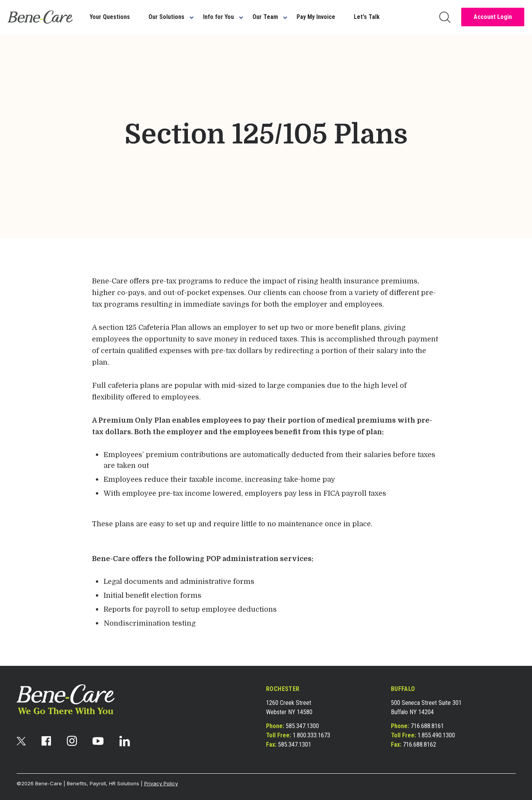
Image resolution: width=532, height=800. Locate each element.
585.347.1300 (302, 726)
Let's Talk (367, 17)
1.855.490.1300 (436, 735)
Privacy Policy (161, 783)
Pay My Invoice (316, 17)
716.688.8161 (427, 726)
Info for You (218, 17)
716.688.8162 (419, 745)
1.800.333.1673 (311, 735)
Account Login (493, 17)
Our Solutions (166, 17)
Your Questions (110, 17)
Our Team (265, 17)
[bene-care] (40, 17)
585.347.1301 (295, 745)
